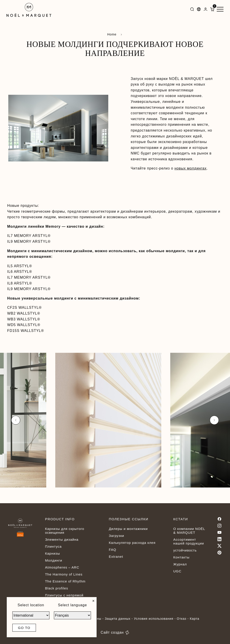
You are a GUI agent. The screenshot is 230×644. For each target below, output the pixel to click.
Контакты (181, 557)
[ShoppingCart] (212, 10)
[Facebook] (219, 519)
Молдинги (53, 560)
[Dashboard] (206, 10)
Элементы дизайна (62, 539)
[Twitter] (219, 546)
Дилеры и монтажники (128, 529)
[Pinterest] (219, 553)
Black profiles (56, 588)
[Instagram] (219, 526)
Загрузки (116, 536)
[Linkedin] (219, 539)
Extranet (116, 557)
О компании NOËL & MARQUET (189, 531)
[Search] (192, 10)
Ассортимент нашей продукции (189, 541)
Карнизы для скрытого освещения (65, 531)
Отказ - (183, 619)
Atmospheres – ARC (62, 567)
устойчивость (185, 550)
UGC (177, 571)
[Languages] (199, 10)
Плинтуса (53, 546)
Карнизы (52, 553)
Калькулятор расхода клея (132, 543)
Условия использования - (155, 619)
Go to (24, 628)
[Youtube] (219, 532)
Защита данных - (119, 619)
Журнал (180, 564)
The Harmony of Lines (64, 574)
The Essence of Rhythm (65, 581)
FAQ (112, 550)
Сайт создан (115, 633)
